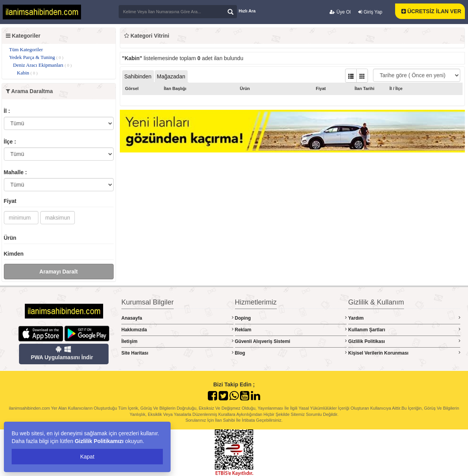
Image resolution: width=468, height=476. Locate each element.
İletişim (177, 341)
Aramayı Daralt (59, 272)
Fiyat (10, 201)
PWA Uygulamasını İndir (62, 353)
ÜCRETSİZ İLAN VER (431, 11)
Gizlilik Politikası (404, 341)
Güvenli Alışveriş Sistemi (291, 341)
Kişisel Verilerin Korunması (404, 353)
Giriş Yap (370, 12)
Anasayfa (177, 318)
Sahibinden (138, 76)
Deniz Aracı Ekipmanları (43, 65)
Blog (291, 353)
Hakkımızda (177, 330)
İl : (7, 111)
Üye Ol (340, 12)
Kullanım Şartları (404, 330)
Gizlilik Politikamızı (99, 441)
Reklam (291, 330)
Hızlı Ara (247, 11)
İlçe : (10, 142)
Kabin (27, 73)
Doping (291, 318)
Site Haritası (177, 353)
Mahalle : (16, 172)
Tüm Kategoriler (26, 49)
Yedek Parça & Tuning (36, 57)
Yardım (404, 318)
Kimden (14, 254)
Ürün (10, 238)
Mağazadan (171, 76)
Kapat (87, 457)
